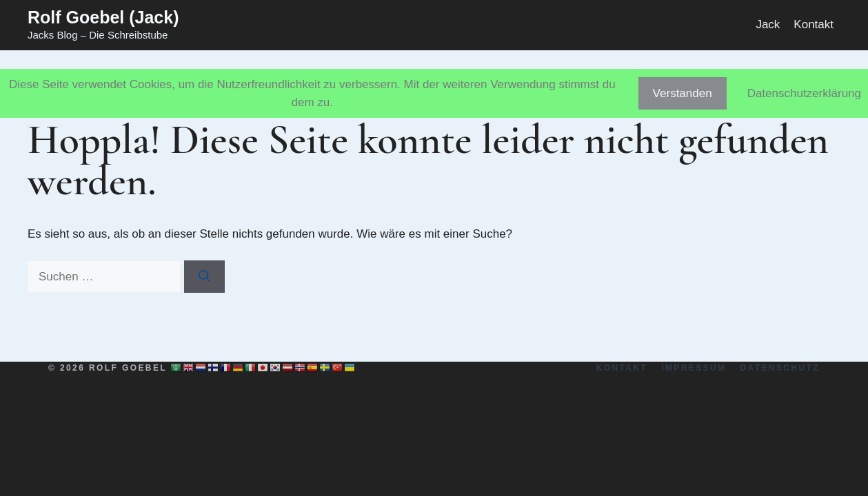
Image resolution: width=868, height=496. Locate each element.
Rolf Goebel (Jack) (103, 17)
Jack (768, 24)
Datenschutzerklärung (804, 93)
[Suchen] (204, 277)
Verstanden (683, 93)
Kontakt (814, 24)
